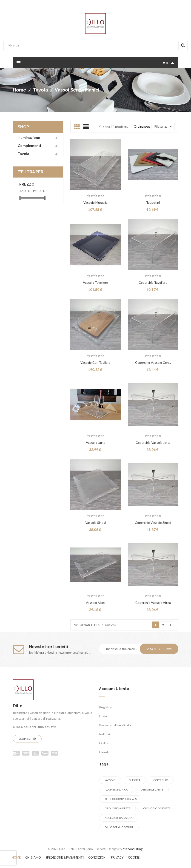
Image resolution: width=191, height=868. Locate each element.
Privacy (117, 857)
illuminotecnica (116, 789)
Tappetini (153, 202)
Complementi (29, 145)
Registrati (106, 707)
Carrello (105, 752)
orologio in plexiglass (121, 799)
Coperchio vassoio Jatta (153, 443)
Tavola (23, 153)
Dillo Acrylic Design (119, 827)
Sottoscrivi (159, 649)
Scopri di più (27, 739)
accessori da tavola (119, 818)
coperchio (161, 780)
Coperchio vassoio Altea (153, 603)
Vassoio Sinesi (95, 523)
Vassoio (110, 780)
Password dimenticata (115, 725)
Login (103, 716)
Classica (134, 780)
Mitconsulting (133, 849)
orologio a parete (117, 808)
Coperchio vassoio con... (153, 362)
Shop (23, 127)
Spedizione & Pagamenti (65, 857)
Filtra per (32, 172)
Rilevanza (163, 126)
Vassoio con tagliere (95, 362)
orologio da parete (157, 808)
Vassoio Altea (96, 603)
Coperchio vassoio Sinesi (153, 523)
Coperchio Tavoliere (153, 282)
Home (16, 857)
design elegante (152, 789)
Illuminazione (29, 137)
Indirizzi (104, 734)
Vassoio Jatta (96, 443)
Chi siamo (33, 857)
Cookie (134, 857)
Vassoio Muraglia (95, 202)
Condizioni (97, 857)
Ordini (104, 743)
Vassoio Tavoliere (95, 282)
